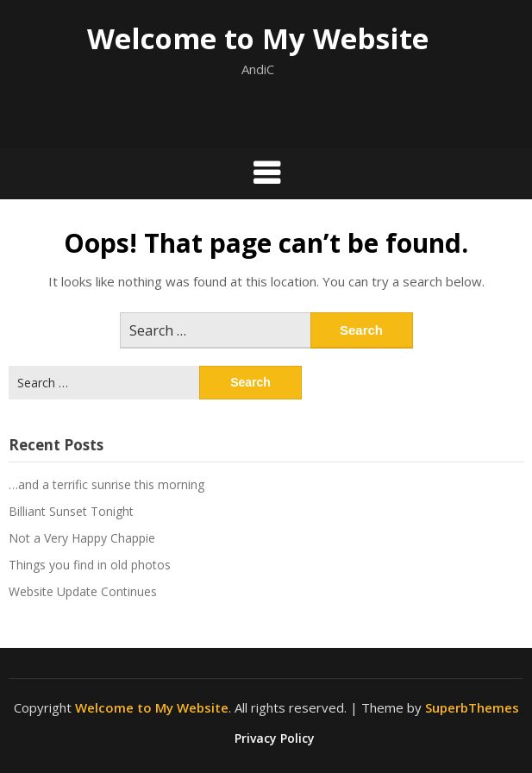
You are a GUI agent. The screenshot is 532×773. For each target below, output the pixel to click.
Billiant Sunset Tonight (71, 511)
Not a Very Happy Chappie (82, 538)
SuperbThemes (472, 707)
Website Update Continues (83, 591)
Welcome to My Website (258, 38)
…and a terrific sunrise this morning (106, 484)
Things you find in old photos (90, 565)
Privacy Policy (275, 738)
